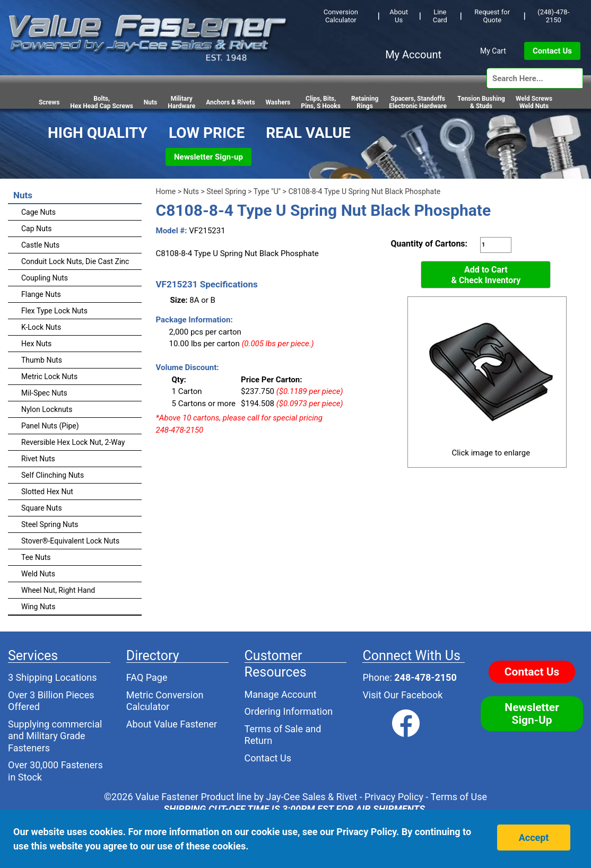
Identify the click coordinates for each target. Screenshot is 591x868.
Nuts (150, 102)
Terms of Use (459, 797)
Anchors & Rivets (230, 102)
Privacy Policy (394, 797)
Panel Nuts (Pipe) (50, 426)
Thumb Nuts (42, 360)
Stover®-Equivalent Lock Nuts (70, 541)
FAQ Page (147, 677)
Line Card (440, 16)
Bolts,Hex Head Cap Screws (102, 102)
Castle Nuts (40, 245)
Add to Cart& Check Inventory (486, 275)
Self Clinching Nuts (53, 475)
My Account (413, 55)
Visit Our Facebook (402, 695)
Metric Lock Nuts (49, 376)
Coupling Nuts (45, 278)
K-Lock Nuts (41, 327)
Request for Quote (492, 16)
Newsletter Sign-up (208, 157)
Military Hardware (181, 102)
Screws (49, 102)
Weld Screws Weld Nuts (534, 102)
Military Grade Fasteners (47, 742)
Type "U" (267, 191)
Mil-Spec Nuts (44, 393)
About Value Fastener (172, 724)
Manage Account (281, 694)
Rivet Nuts (38, 459)
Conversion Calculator (341, 16)
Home (166, 191)
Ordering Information (289, 711)
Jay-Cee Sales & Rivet (312, 797)
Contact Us (552, 51)
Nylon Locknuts (47, 409)
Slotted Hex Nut (47, 492)
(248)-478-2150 (553, 16)
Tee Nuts (36, 557)
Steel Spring (226, 191)
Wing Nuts (38, 607)
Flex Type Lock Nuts (54, 311)
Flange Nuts (41, 294)
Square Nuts (42, 508)
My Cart (493, 51)
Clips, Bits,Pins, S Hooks (321, 102)
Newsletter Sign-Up (532, 714)
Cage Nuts (38, 212)
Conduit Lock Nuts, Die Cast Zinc (75, 261)
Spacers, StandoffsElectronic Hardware (418, 102)
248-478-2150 (425, 677)
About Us (399, 16)
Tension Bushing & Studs (481, 102)
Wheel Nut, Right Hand (58, 590)
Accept (534, 838)
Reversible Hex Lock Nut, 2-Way (73, 442)
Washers (278, 102)
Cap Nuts (37, 229)
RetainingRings (365, 102)
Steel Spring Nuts (50, 524)
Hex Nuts (36, 344)
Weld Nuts (38, 574)
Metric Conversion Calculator (165, 701)
